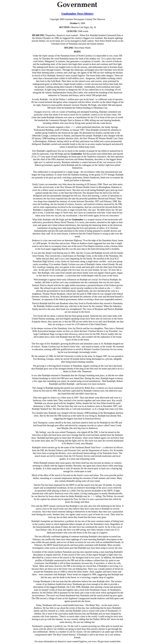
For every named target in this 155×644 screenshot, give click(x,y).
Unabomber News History (77, 14)
